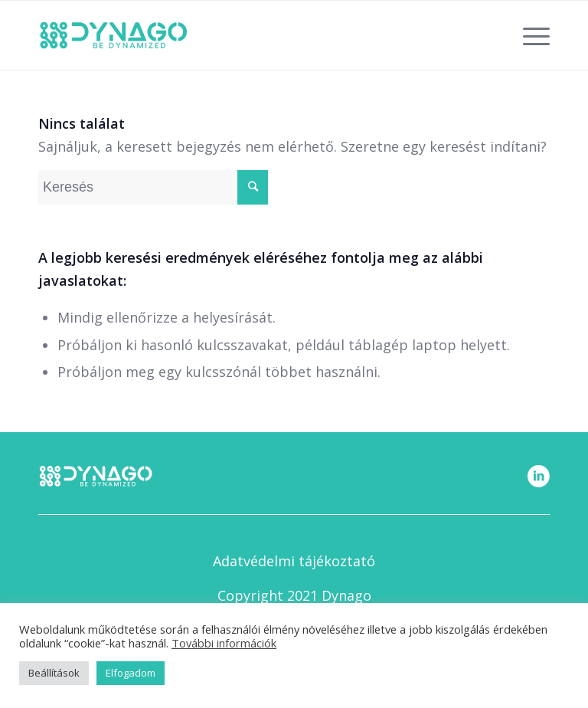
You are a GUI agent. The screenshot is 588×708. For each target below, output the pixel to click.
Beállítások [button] (54, 673)
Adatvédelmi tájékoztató (294, 561)
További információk (224, 643)
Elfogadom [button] (131, 673)
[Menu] (529, 35)
